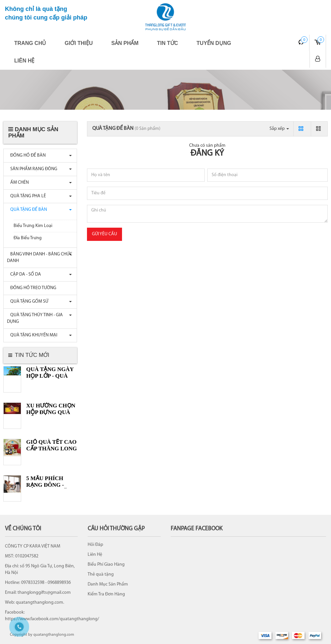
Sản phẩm (125, 43)
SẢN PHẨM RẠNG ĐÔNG (32, 169)
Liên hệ (24, 61)
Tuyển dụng (214, 43)
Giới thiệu (79, 43)
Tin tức (168, 43)
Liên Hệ (95, 555)
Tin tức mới (32, 355)
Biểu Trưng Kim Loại (33, 226)
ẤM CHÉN (18, 183)
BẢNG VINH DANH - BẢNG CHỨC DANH (40, 258)
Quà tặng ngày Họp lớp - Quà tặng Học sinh (50, 376)
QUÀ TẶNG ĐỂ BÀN (27, 210)
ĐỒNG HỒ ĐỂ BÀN (26, 155)
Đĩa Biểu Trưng (28, 238)
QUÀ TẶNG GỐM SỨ (28, 302)
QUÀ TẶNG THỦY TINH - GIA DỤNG (35, 318)
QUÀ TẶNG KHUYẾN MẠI (32, 335)
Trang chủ (30, 43)
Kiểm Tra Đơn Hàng (106, 594)
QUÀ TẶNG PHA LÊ (26, 196)
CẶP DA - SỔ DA (24, 274)
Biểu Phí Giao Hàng (106, 565)
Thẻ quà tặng (101, 574)
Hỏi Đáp (95, 545)
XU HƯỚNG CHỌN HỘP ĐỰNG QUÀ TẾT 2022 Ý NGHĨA (51, 412)
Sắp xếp (279, 129)
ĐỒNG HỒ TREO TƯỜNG (32, 288)
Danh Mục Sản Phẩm (108, 584)
